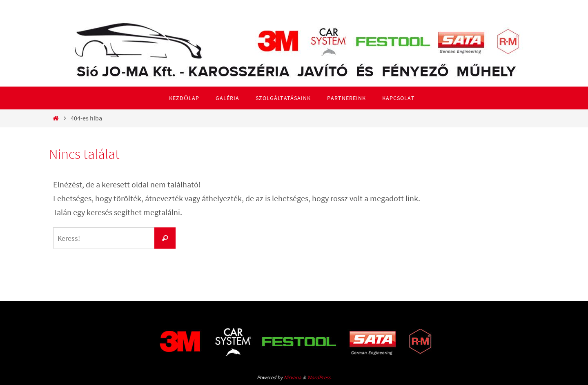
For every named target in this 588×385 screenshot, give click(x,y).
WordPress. (319, 377)
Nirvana (293, 377)
